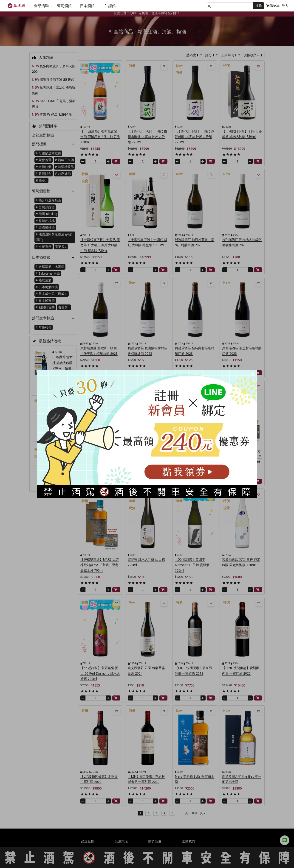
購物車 (273, 6)
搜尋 (259, 6)
